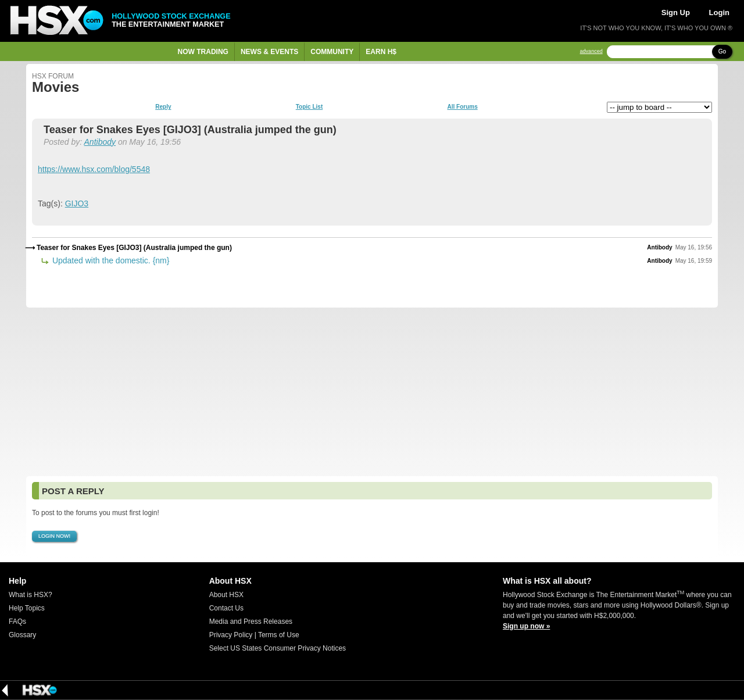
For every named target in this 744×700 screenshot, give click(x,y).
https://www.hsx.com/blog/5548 (94, 169)
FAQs (17, 622)
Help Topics (27, 608)
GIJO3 (77, 203)
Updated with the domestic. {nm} (110, 260)
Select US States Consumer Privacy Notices (278, 648)
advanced (591, 51)
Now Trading (203, 52)
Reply (163, 107)
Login (719, 12)
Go (722, 51)
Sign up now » (526, 626)
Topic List (309, 107)
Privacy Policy (231, 635)
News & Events (269, 52)
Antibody (100, 142)
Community (332, 52)
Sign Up (676, 12)
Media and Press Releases (251, 622)
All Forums (462, 107)
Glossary (22, 635)
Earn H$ (381, 52)
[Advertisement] (372, 392)
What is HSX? (31, 595)
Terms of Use (279, 635)
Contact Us (226, 608)
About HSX (226, 595)
